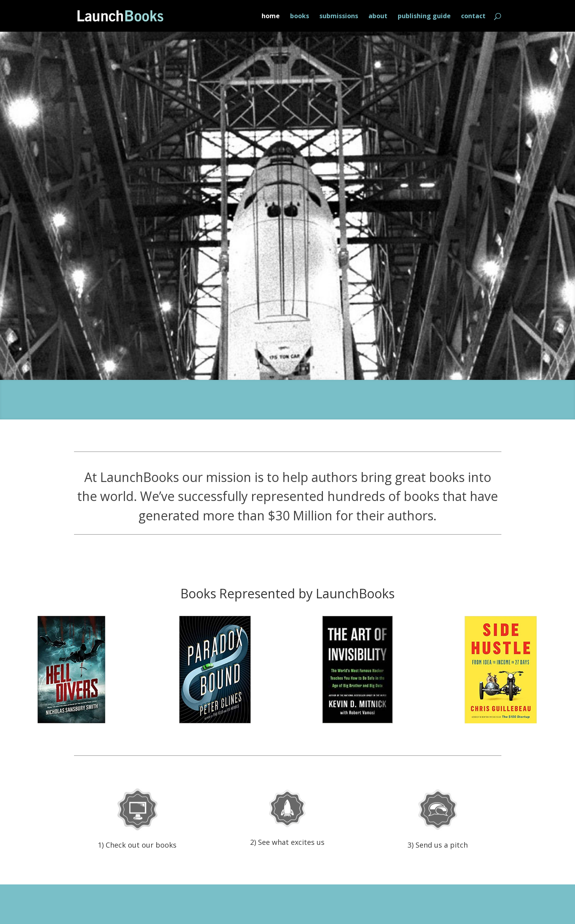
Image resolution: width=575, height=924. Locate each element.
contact (473, 17)
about (378, 17)
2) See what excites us (287, 842)
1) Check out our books (137, 845)
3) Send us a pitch (438, 845)
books (300, 17)
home (271, 17)
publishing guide (424, 17)
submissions (339, 17)
